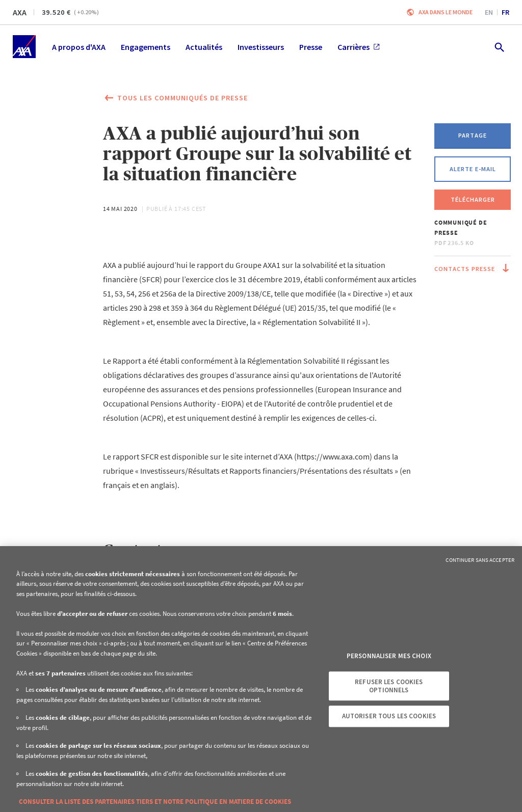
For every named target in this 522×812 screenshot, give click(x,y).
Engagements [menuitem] (146, 47)
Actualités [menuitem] (204, 47)
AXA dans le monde (446, 12)
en (489, 12)
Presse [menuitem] (311, 47)
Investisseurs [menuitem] (261, 47)
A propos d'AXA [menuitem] (79, 47)
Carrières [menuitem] (359, 47)
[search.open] (499, 47)
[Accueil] (24, 47)
